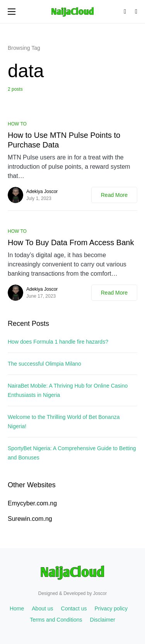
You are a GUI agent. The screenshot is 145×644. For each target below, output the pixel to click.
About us (42, 608)
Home (17, 608)
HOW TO (17, 124)
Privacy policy (111, 608)
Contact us (74, 608)
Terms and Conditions (56, 620)
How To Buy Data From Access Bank (71, 242)
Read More (114, 195)
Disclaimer (103, 620)
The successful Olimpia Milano (44, 364)
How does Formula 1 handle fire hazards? (58, 342)
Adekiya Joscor (42, 192)
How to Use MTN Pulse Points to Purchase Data (64, 140)
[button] (12, 12)
